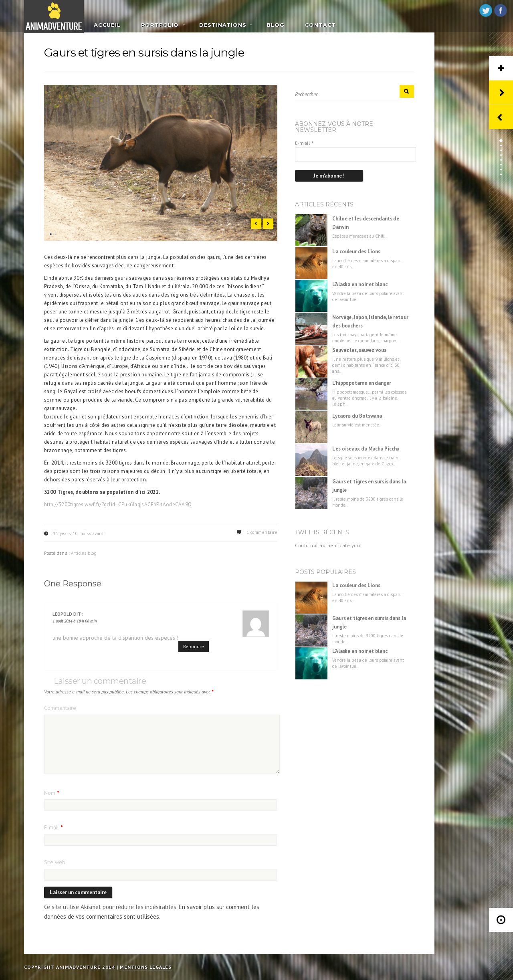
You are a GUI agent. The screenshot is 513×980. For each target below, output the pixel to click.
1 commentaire (262, 532)
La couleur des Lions (356, 252)
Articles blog (84, 553)
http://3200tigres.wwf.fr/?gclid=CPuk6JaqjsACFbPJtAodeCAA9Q (118, 504)
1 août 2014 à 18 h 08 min (75, 621)
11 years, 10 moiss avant (78, 533)
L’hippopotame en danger (362, 383)
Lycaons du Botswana (357, 416)
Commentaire (60, 708)
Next (268, 224)
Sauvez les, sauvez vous (359, 350)
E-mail (53, 827)
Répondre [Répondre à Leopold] (194, 646)
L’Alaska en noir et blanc (360, 284)
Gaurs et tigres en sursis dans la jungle (369, 486)
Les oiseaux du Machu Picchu (366, 449)
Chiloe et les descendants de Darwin (366, 223)
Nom (52, 793)
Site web (55, 862)
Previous (256, 224)
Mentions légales (146, 967)
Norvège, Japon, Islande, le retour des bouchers (370, 321)
